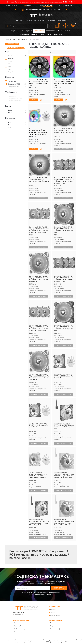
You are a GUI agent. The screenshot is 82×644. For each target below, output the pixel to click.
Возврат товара (55, 616)
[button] (47, 7)
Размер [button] (8, 106)
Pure (9, 67)
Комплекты (12, 96)
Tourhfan (11, 59)
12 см (10, 110)
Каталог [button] (19, 21)
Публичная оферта (20, 629)
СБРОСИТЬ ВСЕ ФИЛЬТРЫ (16, 48)
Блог (52, 623)
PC (9, 64)
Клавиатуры (24, 34)
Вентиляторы (39, 31)
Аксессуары (58, 34)
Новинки (51, 21)
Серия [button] (8, 52)
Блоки (22, 31)
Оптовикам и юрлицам (35, 21)
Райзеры (34, 34)
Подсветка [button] (10, 77)
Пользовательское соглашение (24, 632)
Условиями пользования (37, 594)
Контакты (62, 21)
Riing (10, 69)
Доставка (53, 610)
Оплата (53, 613)
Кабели (60, 31)
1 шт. (10, 122)
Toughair (11, 72)
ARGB (10, 61)
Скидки (53, 626)
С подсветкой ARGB (14, 87)
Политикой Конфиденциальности (51, 593)
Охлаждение (51, 31)
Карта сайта (18, 626)
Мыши (42, 34)
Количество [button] (10, 118)
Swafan (10, 56)
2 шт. (10, 128)
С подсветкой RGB (14, 84)
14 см (10, 113)
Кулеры (29, 31)
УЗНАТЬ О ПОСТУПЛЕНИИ (64, 149)
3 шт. (10, 125)
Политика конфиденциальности (61, 629)
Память (68, 31)
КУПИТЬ (33, 100)
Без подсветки (13, 81)
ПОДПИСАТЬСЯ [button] (59, 588)
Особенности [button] (11, 92)
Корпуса (14, 31)
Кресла (49, 34)
